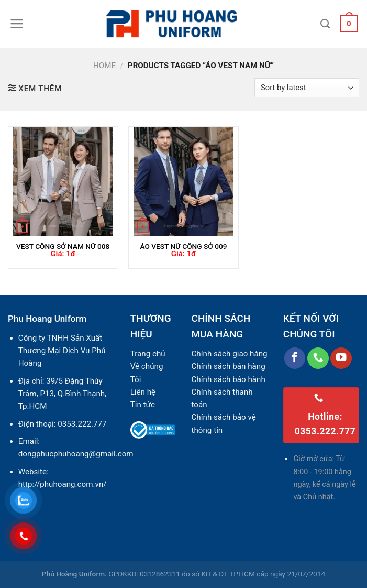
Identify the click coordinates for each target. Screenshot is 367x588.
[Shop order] (307, 88)
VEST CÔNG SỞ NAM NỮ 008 (63, 246)
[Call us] (318, 358)
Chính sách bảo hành (228, 379)
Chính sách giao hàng (229, 354)
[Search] (325, 24)
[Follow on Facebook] (295, 358)
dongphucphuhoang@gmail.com (76, 454)
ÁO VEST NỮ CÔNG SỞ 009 (183, 246)
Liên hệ (143, 392)
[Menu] (17, 24)
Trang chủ (148, 354)
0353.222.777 (82, 424)
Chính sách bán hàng (228, 366)
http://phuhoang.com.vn (61, 484)
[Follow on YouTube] (341, 358)
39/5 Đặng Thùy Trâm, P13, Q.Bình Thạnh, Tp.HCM (62, 394)
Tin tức (143, 405)
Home (104, 66)
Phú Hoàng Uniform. (74, 574)
